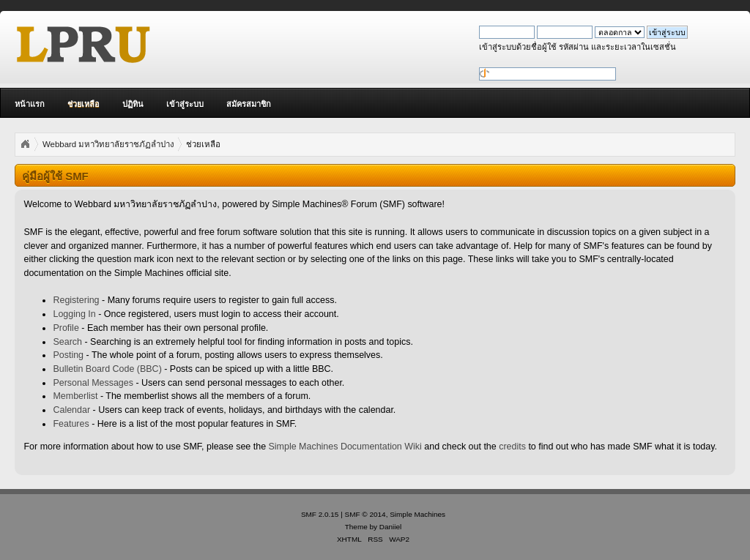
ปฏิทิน (133, 104)
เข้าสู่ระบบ (185, 104)
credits (512, 447)
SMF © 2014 (365, 514)
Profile (66, 328)
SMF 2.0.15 (320, 514)
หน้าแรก (30, 104)
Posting (68, 355)
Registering (76, 300)
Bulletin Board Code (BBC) (107, 369)
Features (71, 424)
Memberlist (75, 396)
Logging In (74, 314)
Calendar (71, 410)
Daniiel (390, 527)
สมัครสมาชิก (249, 104)
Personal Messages (93, 383)
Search (67, 342)
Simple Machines (417, 514)
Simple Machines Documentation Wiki (345, 447)
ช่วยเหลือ (83, 104)
